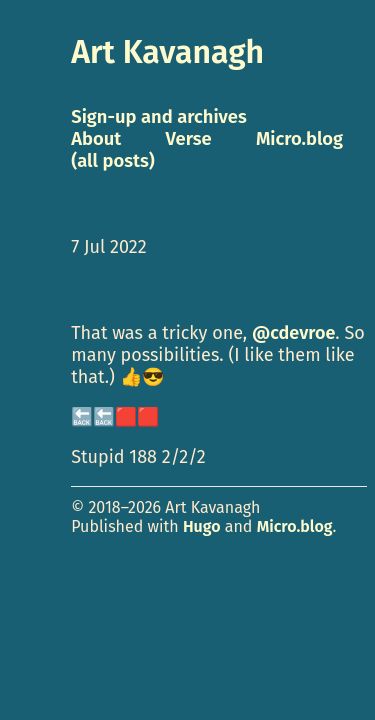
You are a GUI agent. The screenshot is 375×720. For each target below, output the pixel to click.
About (96, 139)
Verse (189, 139)
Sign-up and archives (159, 117)
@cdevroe (293, 333)
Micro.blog (295, 526)
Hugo (202, 526)
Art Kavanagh (167, 52)
